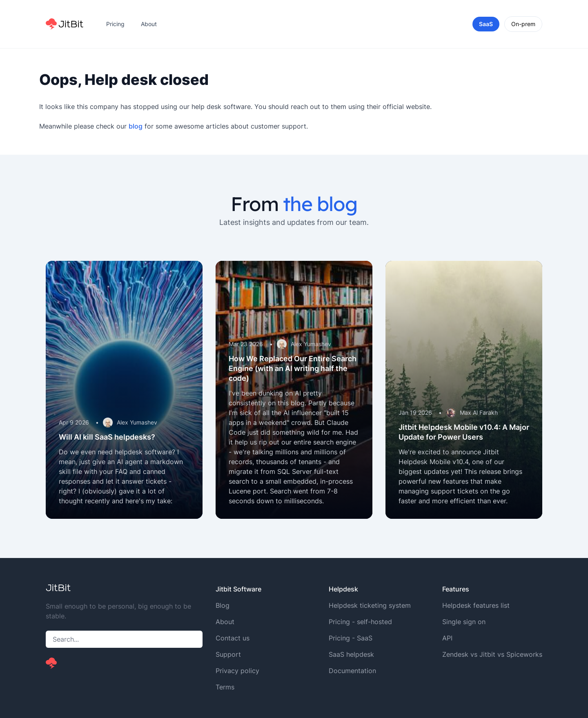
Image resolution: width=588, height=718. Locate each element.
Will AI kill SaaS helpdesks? (107, 437)
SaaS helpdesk (351, 654)
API (447, 638)
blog (136, 126)
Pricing (115, 24)
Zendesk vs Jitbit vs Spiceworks (492, 654)
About (149, 24)
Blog (223, 605)
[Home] (65, 24)
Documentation (352, 671)
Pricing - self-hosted (360, 622)
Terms (225, 687)
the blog (320, 204)
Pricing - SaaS (351, 638)
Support (228, 654)
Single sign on (464, 622)
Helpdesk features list (476, 605)
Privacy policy (237, 671)
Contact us (233, 638)
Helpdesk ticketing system (370, 605)
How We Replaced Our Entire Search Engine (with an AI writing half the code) (293, 368)
